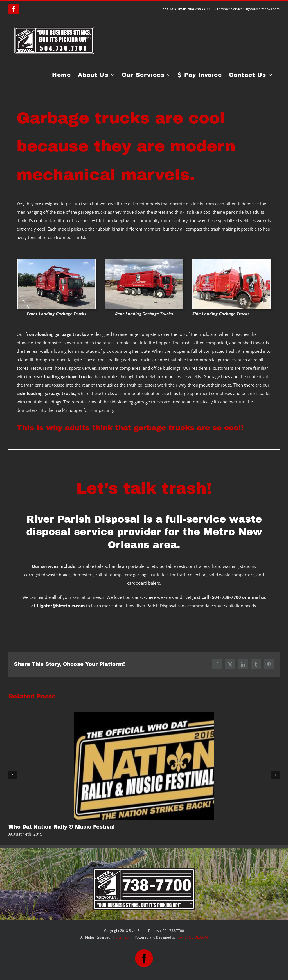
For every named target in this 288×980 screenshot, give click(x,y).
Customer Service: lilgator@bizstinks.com (247, 9)
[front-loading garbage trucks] (57, 261)
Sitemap (122, 937)
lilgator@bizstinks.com (61, 606)
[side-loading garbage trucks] (231, 261)
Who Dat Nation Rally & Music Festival (62, 827)
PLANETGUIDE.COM (192, 937)
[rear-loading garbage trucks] (144, 261)
